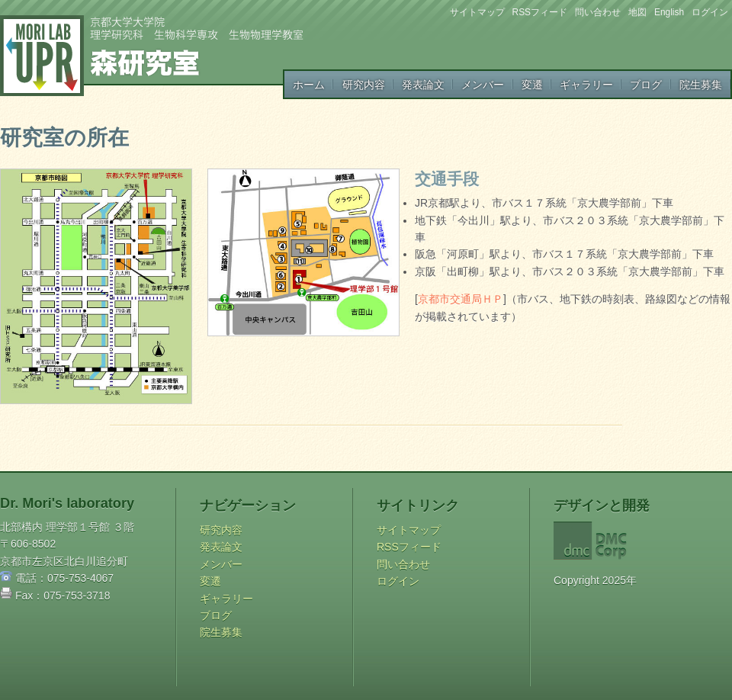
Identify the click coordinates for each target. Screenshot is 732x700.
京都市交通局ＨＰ (461, 299)
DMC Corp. (630, 541)
